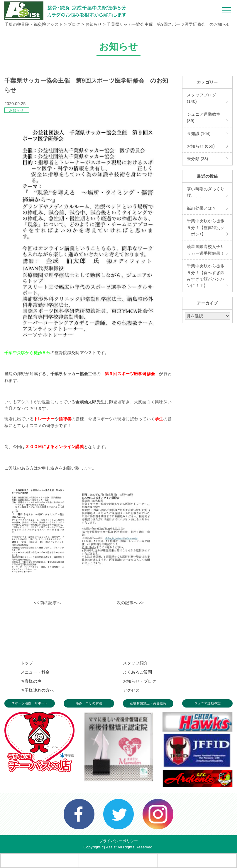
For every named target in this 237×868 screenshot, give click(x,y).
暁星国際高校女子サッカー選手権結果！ (206, 250)
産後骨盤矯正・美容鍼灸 (148, 703)
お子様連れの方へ (37, 690)
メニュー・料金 (35, 672)
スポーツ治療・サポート (30, 703)
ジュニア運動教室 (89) (204, 117)
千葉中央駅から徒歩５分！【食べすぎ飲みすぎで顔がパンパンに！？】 (206, 276)
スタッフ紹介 (136, 663)
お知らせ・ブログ (140, 681)
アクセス (131, 690)
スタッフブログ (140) (202, 98)
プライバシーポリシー (119, 841)
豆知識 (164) (199, 134)
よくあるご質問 (138, 672)
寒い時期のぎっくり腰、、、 (206, 192)
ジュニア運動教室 (207, 703)
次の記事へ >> (130, 603)
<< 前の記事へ (48, 603)
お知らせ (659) (201, 146)
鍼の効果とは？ (202, 208)
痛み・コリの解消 (89, 703)
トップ (27, 663)
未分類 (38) (198, 159)
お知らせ (16, 110)
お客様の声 (31, 681)
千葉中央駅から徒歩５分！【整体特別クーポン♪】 (206, 227)
